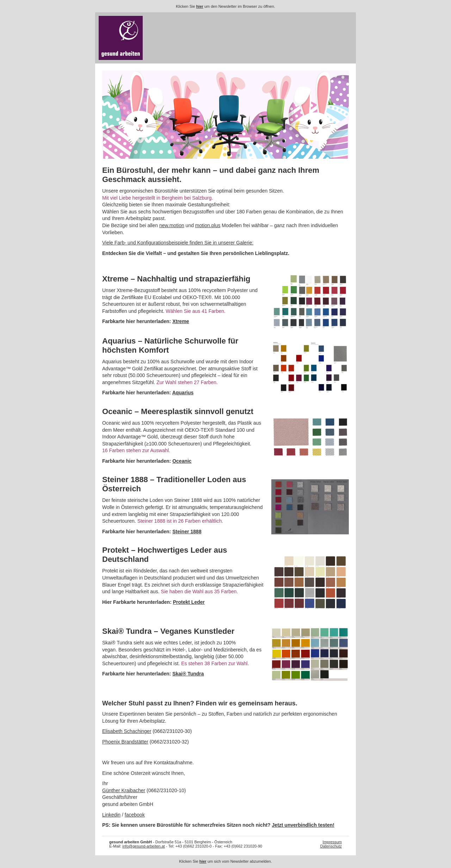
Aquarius (183, 393)
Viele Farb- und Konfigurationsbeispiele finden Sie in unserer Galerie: (178, 243)
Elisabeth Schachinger (127, 731)
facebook (135, 815)
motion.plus (208, 225)
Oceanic (182, 461)
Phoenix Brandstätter (125, 742)
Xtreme (181, 321)
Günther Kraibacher (124, 790)
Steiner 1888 (187, 532)
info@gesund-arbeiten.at (144, 846)
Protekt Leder (189, 602)
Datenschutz (331, 846)
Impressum (332, 842)
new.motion (172, 225)
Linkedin (111, 815)
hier (200, 6)
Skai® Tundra (188, 674)
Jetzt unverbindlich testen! (303, 825)
